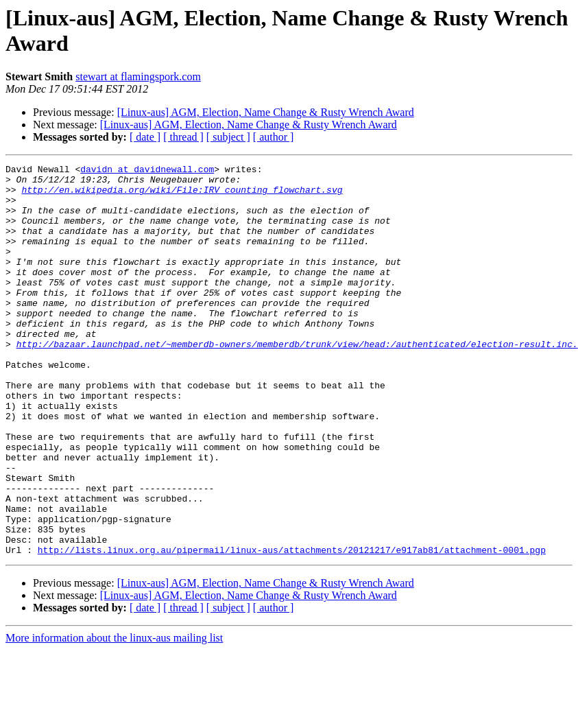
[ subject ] (228, 137)
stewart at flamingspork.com (138, 77)
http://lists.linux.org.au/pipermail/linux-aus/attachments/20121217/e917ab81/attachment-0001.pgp (292, 628)
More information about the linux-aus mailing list (114, 716)
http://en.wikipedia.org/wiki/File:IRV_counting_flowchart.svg (182, 196)
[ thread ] (183, 137)
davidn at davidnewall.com (147, 171)
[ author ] (274, 137)
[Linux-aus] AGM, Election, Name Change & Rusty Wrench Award (266, 112)
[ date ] (145, 137)
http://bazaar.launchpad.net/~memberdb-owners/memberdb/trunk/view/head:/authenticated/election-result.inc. (297, 381)
